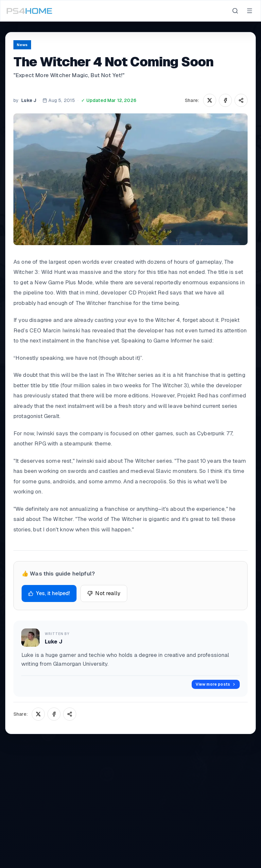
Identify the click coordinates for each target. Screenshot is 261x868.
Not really (104, 593)
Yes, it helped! (49, 593)
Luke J (29, 100)
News (22, 45)
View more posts (216, 684)
